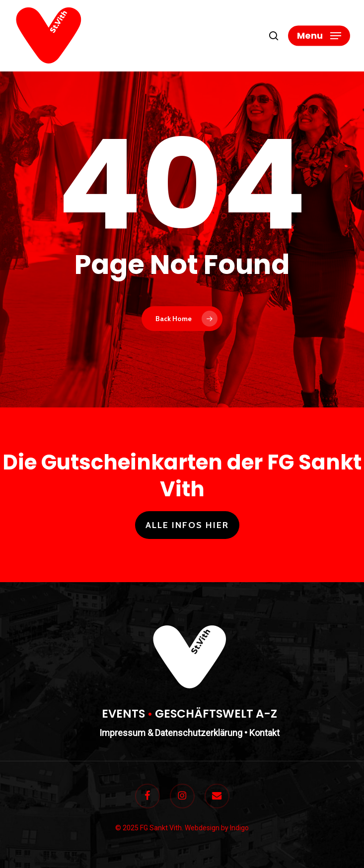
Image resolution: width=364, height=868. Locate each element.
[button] (319, 36)
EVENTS (123, 714)
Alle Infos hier (187, 525)
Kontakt (264, 733)
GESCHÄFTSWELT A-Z (216, 714)
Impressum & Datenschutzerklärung (171, 733)
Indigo (239, 828)
